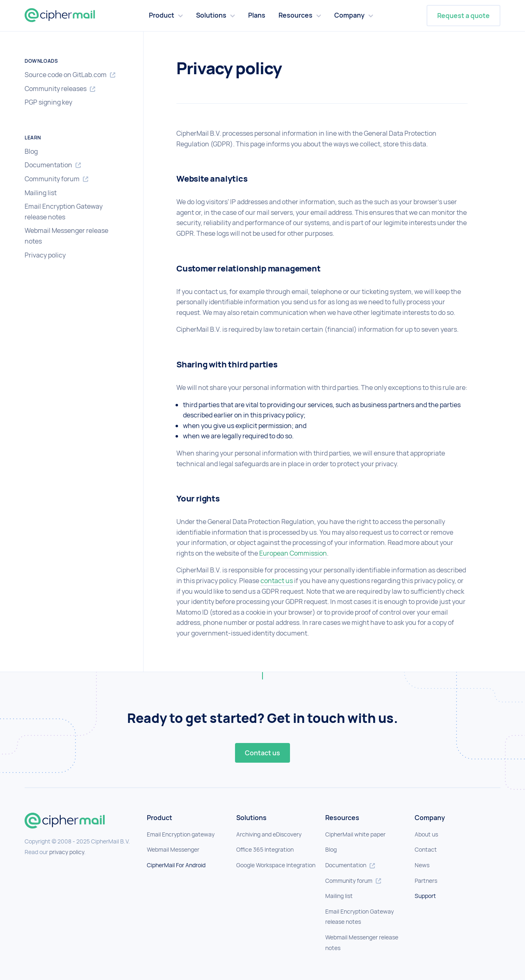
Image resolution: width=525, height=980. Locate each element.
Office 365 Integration (265, 849)
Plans (257, 15)
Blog (31, 151)
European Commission (293, 553)
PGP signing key (48, 102)
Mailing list (41, 193)
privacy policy (67, 852)
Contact (426, 849)
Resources (296, 15)
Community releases (60, 89)
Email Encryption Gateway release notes (64, 212)
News (422, 865)
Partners (426, 881)
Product (162, 15)
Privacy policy (45, 255)
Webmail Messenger (173, 849)
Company (349, 15)
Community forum (56, 179)
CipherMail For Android (176, 865)
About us (426, 834)
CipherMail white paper (355, 834)
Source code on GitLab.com (70, 75)
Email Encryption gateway (181, 834)
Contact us (262, 753)
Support (425, 896)
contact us (277, 581)
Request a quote (463, 16)
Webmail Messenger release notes (66, 236)
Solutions (211, 15)
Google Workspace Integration (276, 865)
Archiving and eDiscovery (269, 834)
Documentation (53, 165)
